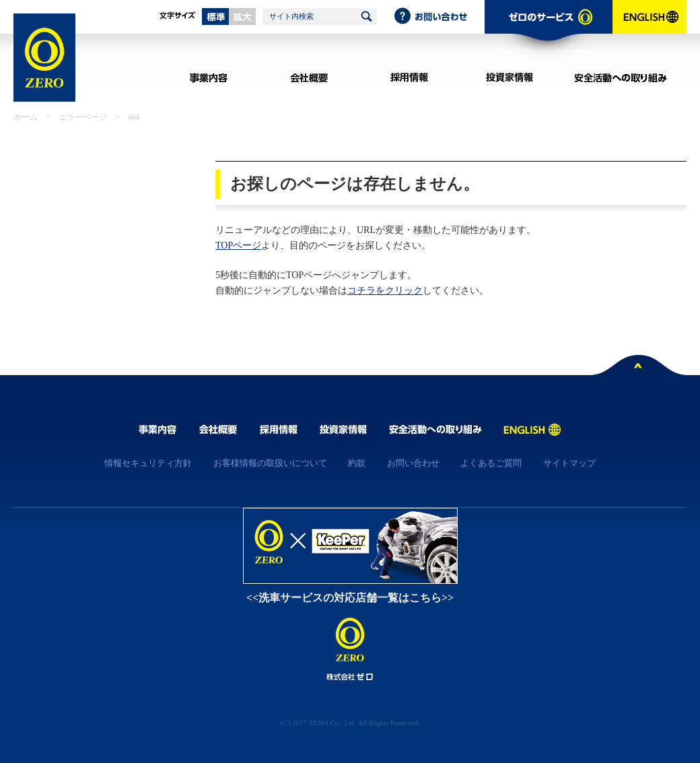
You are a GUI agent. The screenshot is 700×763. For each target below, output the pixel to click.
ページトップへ (639, 368)
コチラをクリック (385, 291)
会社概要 (309, 77)
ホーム (26, 117)
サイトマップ (569, 463)
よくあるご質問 (491, 463)
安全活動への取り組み (621, 77)
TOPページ (238, 245)
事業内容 (208, 77)
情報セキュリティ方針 (148, 463)
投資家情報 (509, 77)
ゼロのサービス (549, 31)
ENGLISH (650, 31)
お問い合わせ (439, 17)
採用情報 (409, 77)
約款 (357, 463)
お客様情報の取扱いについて (270, 463)
